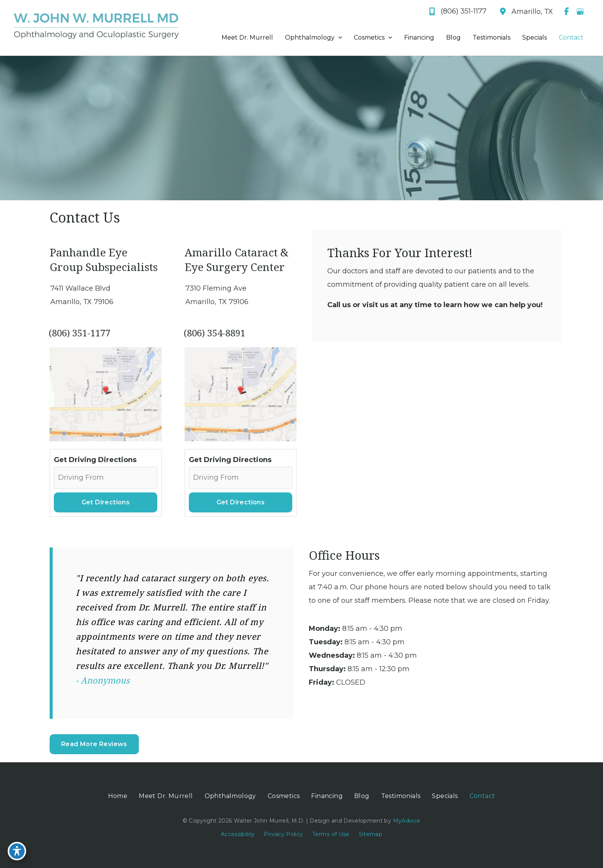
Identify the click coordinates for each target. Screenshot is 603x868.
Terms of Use (331, 834)
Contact (482, 796)
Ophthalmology (230, 796)
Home (118, 796)
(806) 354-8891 (215, 333)
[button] (94, 744)
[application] (338, 37)
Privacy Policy (283, 834)
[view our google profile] (580, 12)
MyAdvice (406, 821)
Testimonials (401, 796)
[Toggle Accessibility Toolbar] (17, 851)
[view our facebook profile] (566, 12)
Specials (445, 796)
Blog (362, 796)
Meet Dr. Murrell (166, 796)
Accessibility (238, 834)
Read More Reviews (94, 744)
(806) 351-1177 (80, 333)
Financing (327, 796)
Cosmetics (284, 796)
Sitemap (371, 834)
